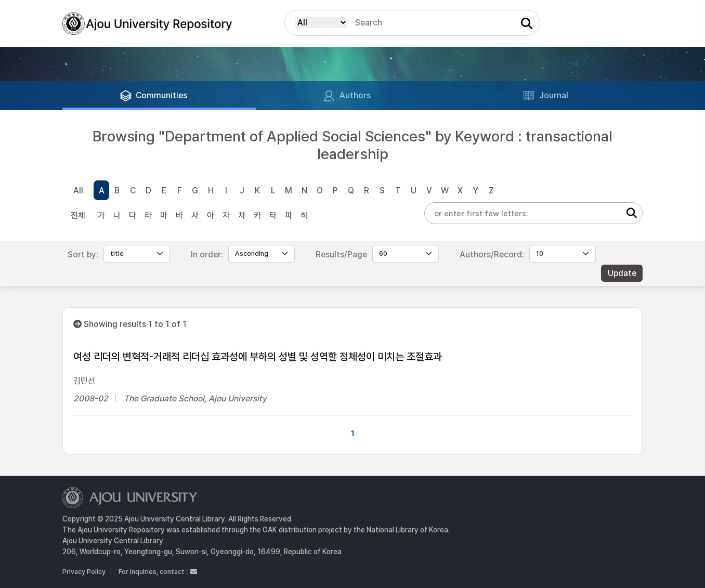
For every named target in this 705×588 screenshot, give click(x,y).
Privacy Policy (84, 572)
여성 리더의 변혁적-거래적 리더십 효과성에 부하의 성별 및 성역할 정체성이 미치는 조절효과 (258, 357)
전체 (78, 215)
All (78, 191)
